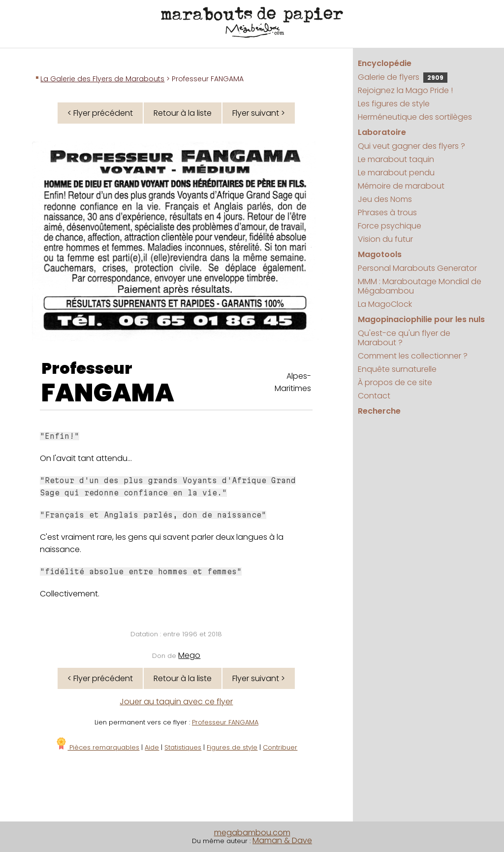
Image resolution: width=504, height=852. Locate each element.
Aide (152, 747)
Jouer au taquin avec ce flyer (176, 702)
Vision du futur (385, 239)
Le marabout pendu (396, 173)
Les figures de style (394, 104)
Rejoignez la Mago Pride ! (405, 90)
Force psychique (390, 226)
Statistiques (183, 747)
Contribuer (280, 747)
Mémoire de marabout (401, 186)
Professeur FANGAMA (225, 722)
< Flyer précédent (100, 113)
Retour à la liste (183, 113)
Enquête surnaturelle (397, 369)
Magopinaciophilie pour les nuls (421, 319)
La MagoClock (385, 304)
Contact (374, 396)
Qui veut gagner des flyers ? (411, 146)
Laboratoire (382, 132)
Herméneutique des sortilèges (415, 117)
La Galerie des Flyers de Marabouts (102, 79)
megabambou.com (252, 833)
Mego (189, 655)
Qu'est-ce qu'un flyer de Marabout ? (404, 338)
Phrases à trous (387, 213)
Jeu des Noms (385, 199)
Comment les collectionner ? (413, 356)
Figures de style (232, 747)
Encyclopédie (385, 63)
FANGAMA (108, 393)
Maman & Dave (282, 840)
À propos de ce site (395, 382)
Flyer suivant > (259, 113)
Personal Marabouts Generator (417, 268)
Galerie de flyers (403, 77)
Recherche (379, 411)
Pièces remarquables (97, 747)
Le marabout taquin (396, 159)
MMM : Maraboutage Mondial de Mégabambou (420, 286)
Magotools (380, 254)
